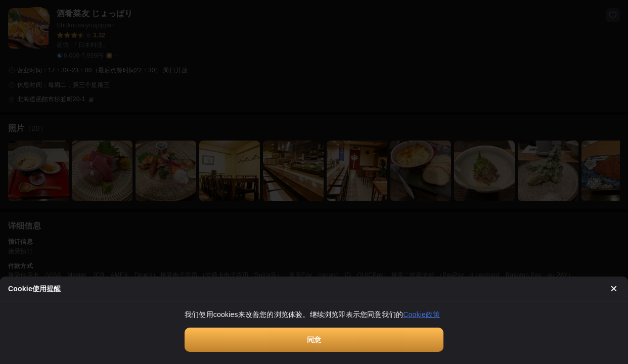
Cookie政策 (421, 314)
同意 (314, 340)
